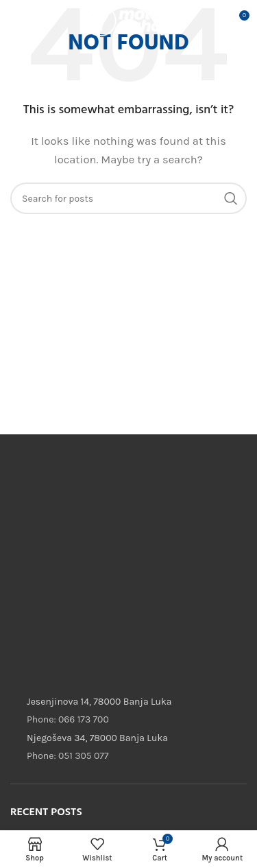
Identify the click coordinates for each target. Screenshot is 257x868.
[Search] (128, 198)
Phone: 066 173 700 (68, 719)
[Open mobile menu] (32, 21)
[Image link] (113, 495)
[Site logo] (129, 20)
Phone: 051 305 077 (68, 756)
